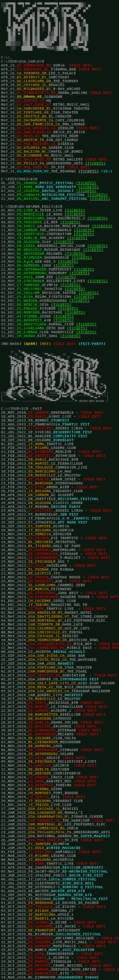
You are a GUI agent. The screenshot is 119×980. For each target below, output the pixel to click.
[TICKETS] (89, 171)
